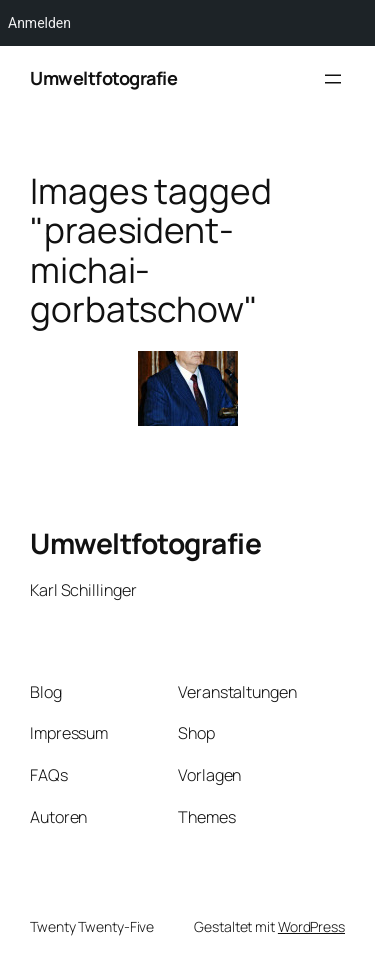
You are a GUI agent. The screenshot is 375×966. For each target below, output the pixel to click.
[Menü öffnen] (333, 79)
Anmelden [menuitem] (39, 23)
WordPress (311, 926)
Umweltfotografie (103, 78)
